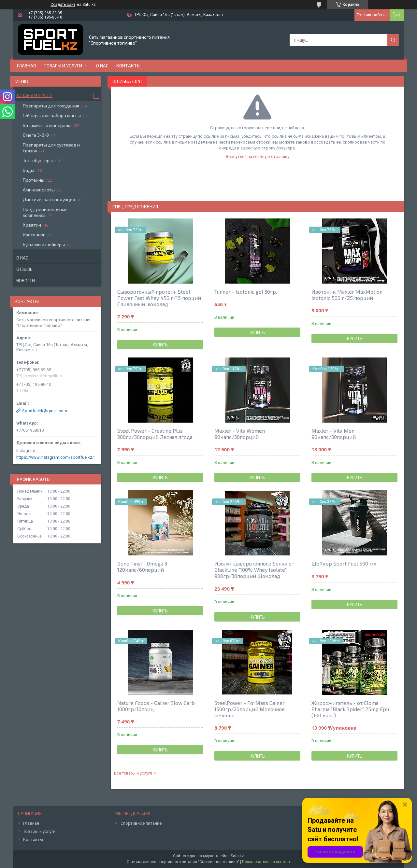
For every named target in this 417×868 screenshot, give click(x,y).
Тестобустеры (38, 160)
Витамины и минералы (47, 125)
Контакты (128, 66)
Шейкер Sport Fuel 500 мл (344, 563)
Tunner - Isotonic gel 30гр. (246, 292)
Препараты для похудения (51, 106)
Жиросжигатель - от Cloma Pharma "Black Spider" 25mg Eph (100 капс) (350, 709)
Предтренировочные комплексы (45, 212)
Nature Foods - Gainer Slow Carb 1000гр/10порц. (156, 706)
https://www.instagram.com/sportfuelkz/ (55, 457)
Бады (29, 170)
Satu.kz (237, 856)
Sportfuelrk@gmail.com (45, 411)
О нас (102, 66)
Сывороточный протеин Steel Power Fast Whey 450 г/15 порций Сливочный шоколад (159, 298)
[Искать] (393, 40)
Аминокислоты (39, 190)
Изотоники (34, 235)
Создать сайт (63, 5)
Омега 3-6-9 (36, 135)
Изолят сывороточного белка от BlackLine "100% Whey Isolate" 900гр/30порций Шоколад (254, 570)
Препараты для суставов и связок (51, 148)
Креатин (32, 225)
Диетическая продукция (49, 199)
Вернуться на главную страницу (258, 156)
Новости (26, 281)
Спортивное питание (141, 823)
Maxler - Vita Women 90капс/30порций (240, 434)
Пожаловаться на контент (266, 862)
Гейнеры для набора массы (52, 115)
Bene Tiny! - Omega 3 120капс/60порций (142, 567)
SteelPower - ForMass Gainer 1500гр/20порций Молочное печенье (250, 709)
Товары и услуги (63, 66)
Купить (160, 345)
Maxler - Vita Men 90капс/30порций (334, 434)
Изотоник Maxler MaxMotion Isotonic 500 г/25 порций (347, 295)
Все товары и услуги (133, 773)
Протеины (34, 180)
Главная (26, 66)
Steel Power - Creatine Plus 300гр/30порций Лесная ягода (155, 434)
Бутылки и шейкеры (44, 244)
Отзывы (25, 269)
